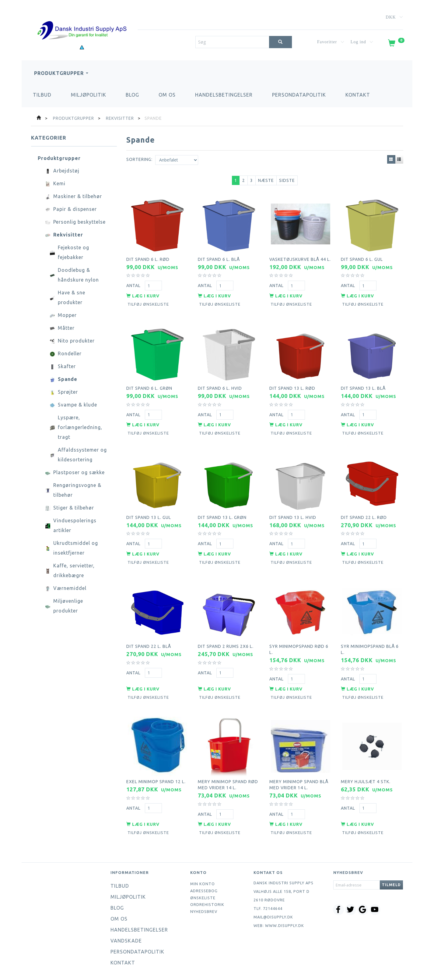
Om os (167, 95)
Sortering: (139, 159)
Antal (134, 286)
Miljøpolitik (89, 95)
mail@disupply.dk (273, 917)
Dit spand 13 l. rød (292, 388)
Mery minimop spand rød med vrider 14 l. (228, 785)
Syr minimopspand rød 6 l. (299, 649)
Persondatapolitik (299, 95)
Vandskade (126, 941)
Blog (132, 95)
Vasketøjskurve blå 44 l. (300, 259)
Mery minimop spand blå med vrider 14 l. (299, 785)
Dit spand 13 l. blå (363, 388)
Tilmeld (391, 885)
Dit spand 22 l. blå (149, 646)
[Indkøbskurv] (396, 44)
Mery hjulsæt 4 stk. (366, 782)
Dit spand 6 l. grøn (149, 388)
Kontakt (358, 95)
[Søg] (280, 42)
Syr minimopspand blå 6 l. (370, 649)
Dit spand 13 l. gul (149, 517)
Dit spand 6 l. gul (362, 259)
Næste (266, 180)
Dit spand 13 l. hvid (293, 517)
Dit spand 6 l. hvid (220, 388)
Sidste (287, 180)
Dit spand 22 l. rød (364, 517)
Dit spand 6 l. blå (219, 259)
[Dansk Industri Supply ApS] (82, 21)
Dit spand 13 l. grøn (222, 517)
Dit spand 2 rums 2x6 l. (226, 646)
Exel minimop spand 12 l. (156, 782)
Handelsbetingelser (224, 95)
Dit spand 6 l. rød (148, 259)
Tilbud (42, 95)
